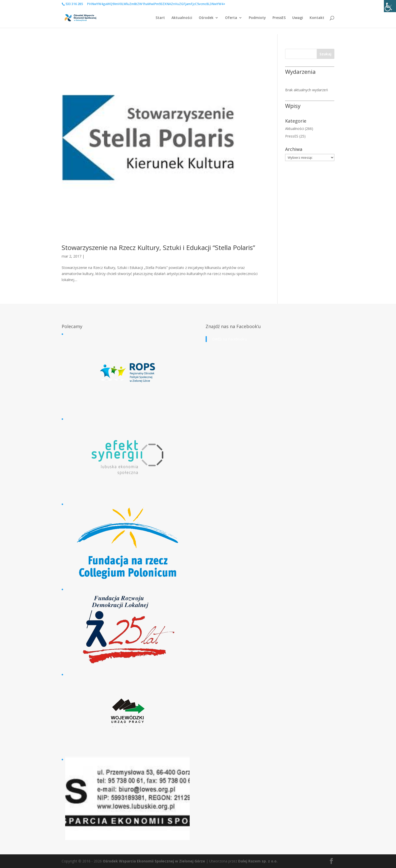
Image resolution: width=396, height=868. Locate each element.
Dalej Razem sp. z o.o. (258, 861)
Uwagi (298, 18)
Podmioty (257, 18)
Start (160, 18)
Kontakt (317, 18)
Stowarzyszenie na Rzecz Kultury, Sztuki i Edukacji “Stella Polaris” (158, 247)
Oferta (231, 18)
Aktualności (182, 18)
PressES (279, 18)
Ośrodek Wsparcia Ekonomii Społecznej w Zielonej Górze (154, 861)
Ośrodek (206, 18)
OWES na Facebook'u (229, 339)
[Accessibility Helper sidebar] (390, 6)
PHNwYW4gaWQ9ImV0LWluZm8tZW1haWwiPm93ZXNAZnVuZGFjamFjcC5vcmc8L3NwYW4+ (156, 4)
